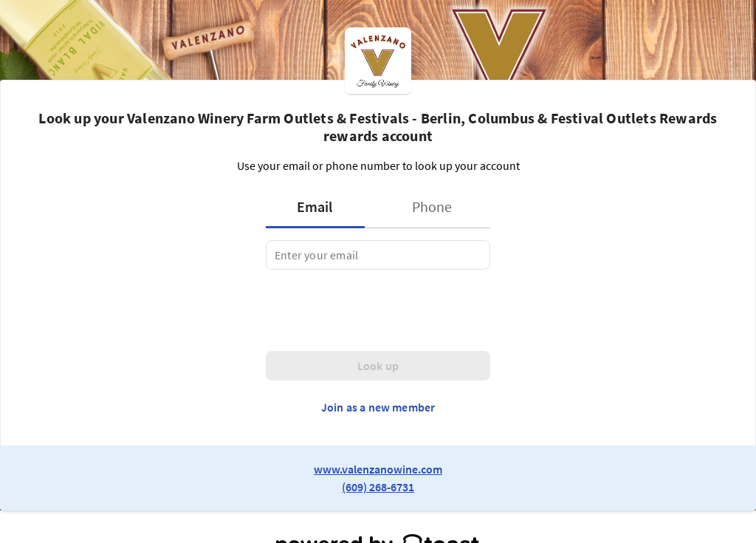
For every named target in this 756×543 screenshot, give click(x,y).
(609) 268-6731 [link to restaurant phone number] (378, 487)
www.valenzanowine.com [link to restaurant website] (378, 469)
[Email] (378, 255)
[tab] (320, 207)
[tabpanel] (378, 255)
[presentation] (378, 310)
